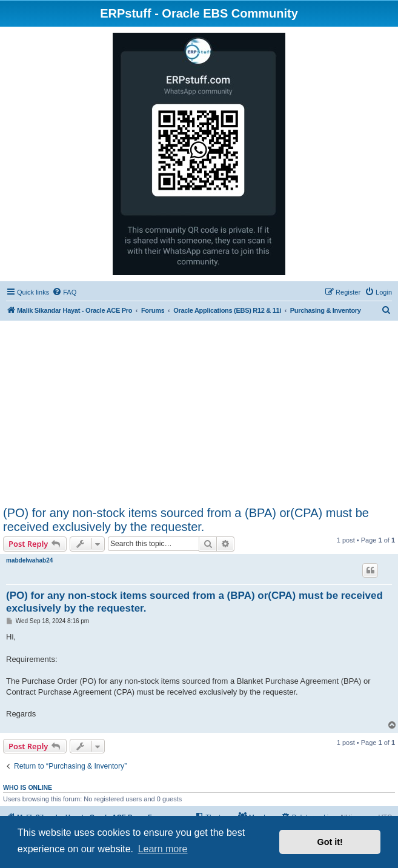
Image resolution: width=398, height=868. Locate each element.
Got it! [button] (330, 842)
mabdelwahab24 (29, 560)
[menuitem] (64, 292)
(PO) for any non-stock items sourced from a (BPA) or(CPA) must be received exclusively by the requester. (186, 520)
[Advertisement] (199, 415)
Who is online (28, 787)
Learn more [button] (163, 849)
